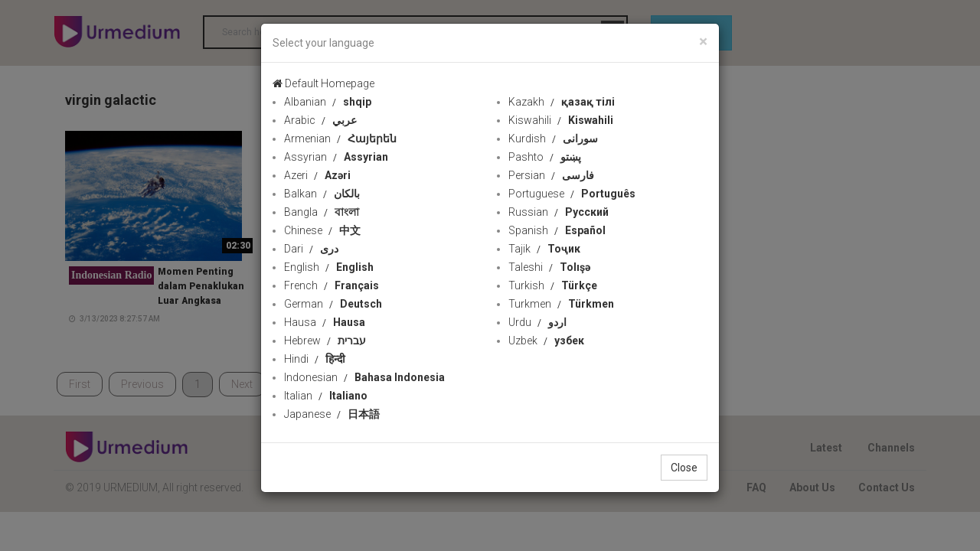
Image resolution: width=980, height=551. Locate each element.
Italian (326, 396)
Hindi (315, 359)
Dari (311, 249)
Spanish (557, 230)
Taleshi (549, 267)
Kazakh (562, 102)
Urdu (537, 322)
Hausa (325, 322)
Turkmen (561, 304)
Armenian (340, 139)
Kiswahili (561, 120)
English (329, 267)
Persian (551, 175)
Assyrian (336, 157)
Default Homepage (323, 83)
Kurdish (553, 139)
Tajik (544, 249)
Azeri (317, 175)
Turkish (553, 285)
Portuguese (572, 194)
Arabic (320, 120)
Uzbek (546, 341)
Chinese (322, 230)
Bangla (322, 212)
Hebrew (325, 341)
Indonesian (364, 377)
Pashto (545, 157)
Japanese (332, 414)
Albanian (328, 102)
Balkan (322, 194)
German (333, 304)
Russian (559, 212)
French (332, 285)
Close (684, 468)
